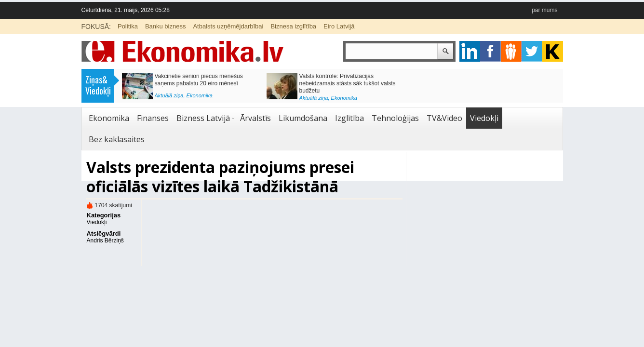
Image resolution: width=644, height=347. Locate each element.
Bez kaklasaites (117, 139)
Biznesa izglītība (293, 26)
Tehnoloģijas (395, 118)
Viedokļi (484, 118)
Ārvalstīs (255, 118)
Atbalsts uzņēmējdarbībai (228, 26)
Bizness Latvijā (203, 118)
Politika (128, 26)
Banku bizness (166, 26)
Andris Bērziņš (105, 240)
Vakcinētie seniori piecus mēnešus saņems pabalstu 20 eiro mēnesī (199, 80)
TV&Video (444, 118)
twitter (532, 51)
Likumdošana (303, 118)
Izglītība (349, 118)
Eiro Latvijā (339, 26)
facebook (490, 51)
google (470, 51)
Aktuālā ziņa (169, 95)
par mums (544, 10)
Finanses (153, 118)
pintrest (511, 51)
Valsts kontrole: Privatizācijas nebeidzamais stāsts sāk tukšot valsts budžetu (348, 83)
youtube (553, 51)
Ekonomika (200, 95)
